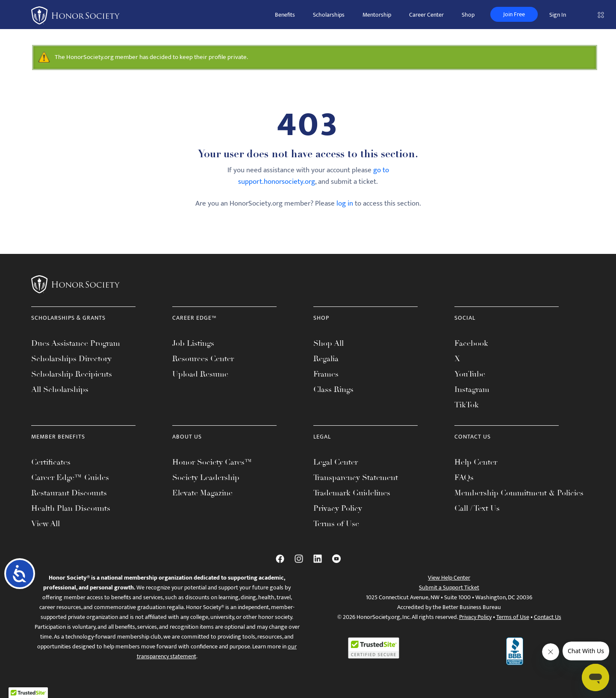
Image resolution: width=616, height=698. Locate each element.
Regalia (326, 359)
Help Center (476, 462)
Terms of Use (336, 524)
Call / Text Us (477, 508)
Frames (326, 374)
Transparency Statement (356, 477)
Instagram (472, 389)
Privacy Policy (338, 508)
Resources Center (203, 359)
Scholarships (329, 15)
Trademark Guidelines (352, 493)
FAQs (464, 477)
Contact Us (548, 617)
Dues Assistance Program (76, 343)
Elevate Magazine (202, 493)
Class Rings (333, 389)
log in (345, 203)
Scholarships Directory (71, 359)
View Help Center (449, 578)
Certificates (51, 462)
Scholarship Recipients (72, 374)
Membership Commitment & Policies (519, 493)
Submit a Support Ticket (449, 588)
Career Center (426, 15)
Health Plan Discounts (71, 508)
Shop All (329, 343)
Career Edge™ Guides (70, 477)
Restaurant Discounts (69, 493)
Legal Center (336, 462)
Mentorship (377, 15)
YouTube (470, 374)
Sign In (558, 15)
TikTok (467, 405)
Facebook (471, 343)
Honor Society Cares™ (212, 462)
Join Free (514, 14)
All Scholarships (60, 389)
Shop (468, 15)
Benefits (285, 15)
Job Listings (193, 343)
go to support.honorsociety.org (314, 176)
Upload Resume (200, 374)
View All (46, 524)
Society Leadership (206, 477)
